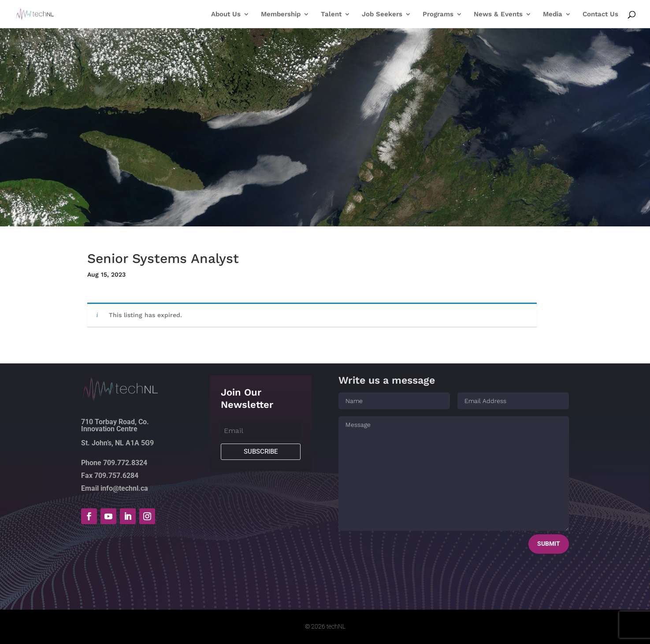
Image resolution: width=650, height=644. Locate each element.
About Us (226, 15)
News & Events (498, 15)
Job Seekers (382, 15)
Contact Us (600, 15)
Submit (549, 544)
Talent (331, 15)
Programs (438, 15)
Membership (281, 15)
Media (553, 15)
